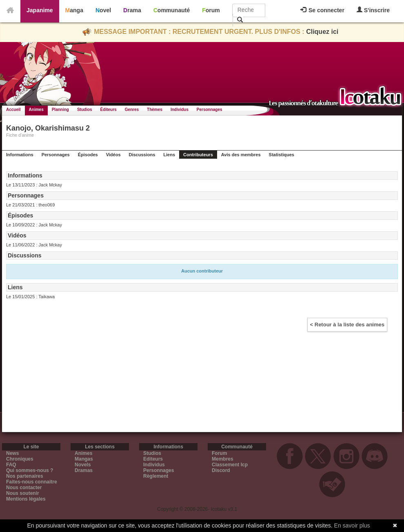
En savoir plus (352, 525)
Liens (169, 155)
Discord (221, 470)
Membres (223, 459)
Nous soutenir (23, 493)
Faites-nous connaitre (32, 482)
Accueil (13, 110)
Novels (83, 465)
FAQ (11, 465)
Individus (180, 110)
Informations (20, 155)
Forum (211, 10)
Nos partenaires (25, 476)
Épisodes (88, 155)
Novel (103, 10)
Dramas (84, 470)
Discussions (142, 155)
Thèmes (155, 110)
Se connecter (322, 10)
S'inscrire (373, 10)
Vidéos (113, 155)
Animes (36, 110)
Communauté (172, 10)
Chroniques (20, 459)
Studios (85, 110)
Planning (60, 110)
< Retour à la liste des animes (347, 325)
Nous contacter (24, 488)
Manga (74, 10)
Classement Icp (230, 465)
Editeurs (153, 459)
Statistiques (282, 155)
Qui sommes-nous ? (30, 470)
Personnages (210, 110)
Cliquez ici (322, 32)
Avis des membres (241, 155)
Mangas (84, 459)
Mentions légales (26, 499)
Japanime (40, 10)
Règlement (156, 476)
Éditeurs (109, 110)
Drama (132, 10)
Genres (132, 110)
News (12, 453)
